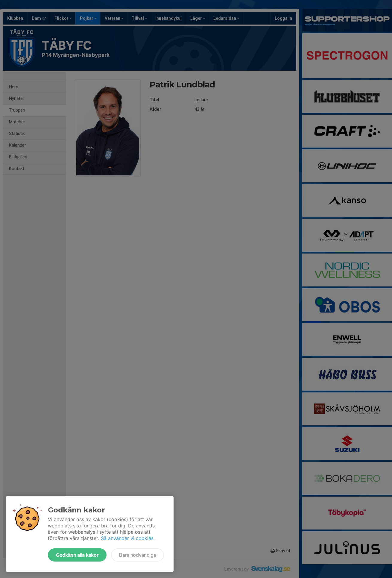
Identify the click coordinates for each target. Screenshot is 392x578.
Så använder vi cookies (127, 538)
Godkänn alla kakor (77, 555)
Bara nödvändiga (137, 555)
